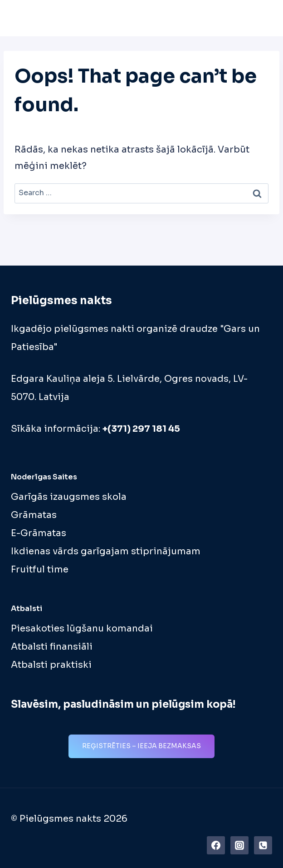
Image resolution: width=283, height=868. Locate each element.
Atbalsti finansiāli (52, 647)
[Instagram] (239, 845)
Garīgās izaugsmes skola (69, 497)
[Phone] (263, 845)
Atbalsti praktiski (51, 665)
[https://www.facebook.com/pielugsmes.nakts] (216, 845)
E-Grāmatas (39, 533)
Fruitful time (40, 570)
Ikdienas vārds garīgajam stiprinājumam (106, 551)
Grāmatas (34, 515)
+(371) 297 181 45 (141, 429)
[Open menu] (262, 18)
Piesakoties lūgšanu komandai (82, 629)
